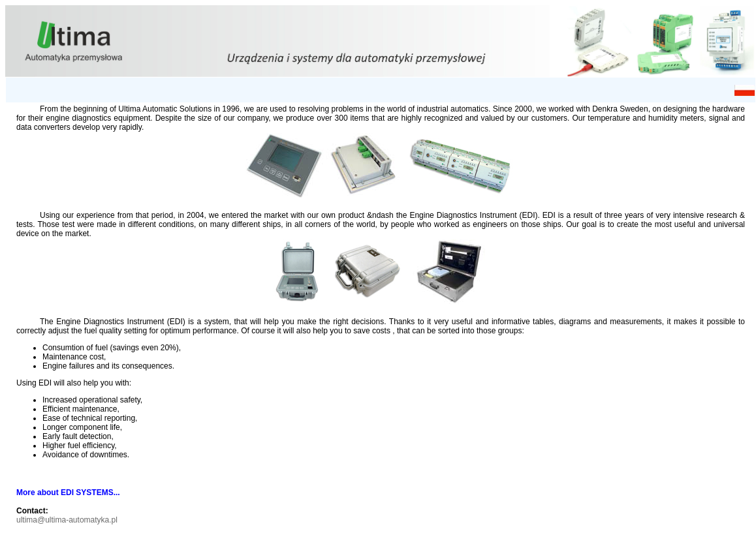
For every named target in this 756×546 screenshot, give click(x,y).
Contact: (32, 511)
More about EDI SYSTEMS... (68, 493)
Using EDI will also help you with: (74, 383)
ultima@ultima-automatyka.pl (67, 520)
